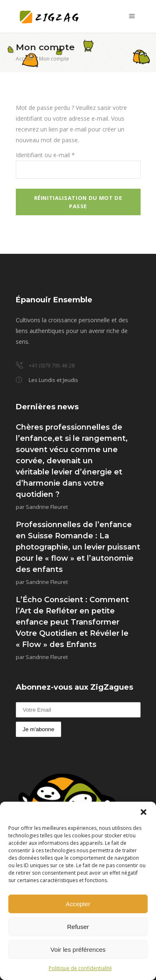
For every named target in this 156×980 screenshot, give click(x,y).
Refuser (78, 927)
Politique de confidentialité (80, 968)
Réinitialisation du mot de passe (78, 202)
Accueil (24, 58)
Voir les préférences (78, 950)
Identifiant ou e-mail (45, 155)
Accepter (78, 904)
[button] (144, 812)
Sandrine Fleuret (47, 507)
